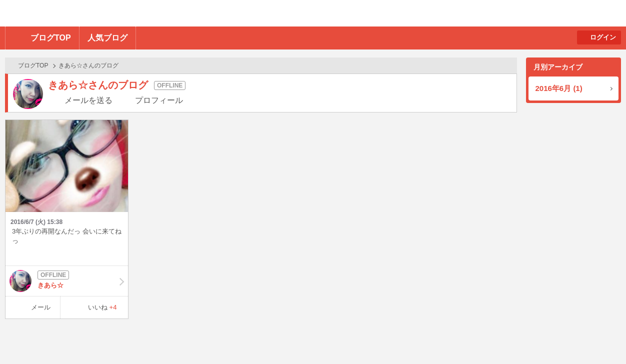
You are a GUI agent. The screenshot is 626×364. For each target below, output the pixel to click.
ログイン (603, 37)
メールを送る (88, 100)
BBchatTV (143, 13)
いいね (102, 307)
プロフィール (159, 100)
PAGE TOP (599, 337)
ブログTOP (51, 38)
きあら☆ (67, 281)
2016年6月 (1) (559, 88)
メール (41, 307)
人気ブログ (107, 38)
